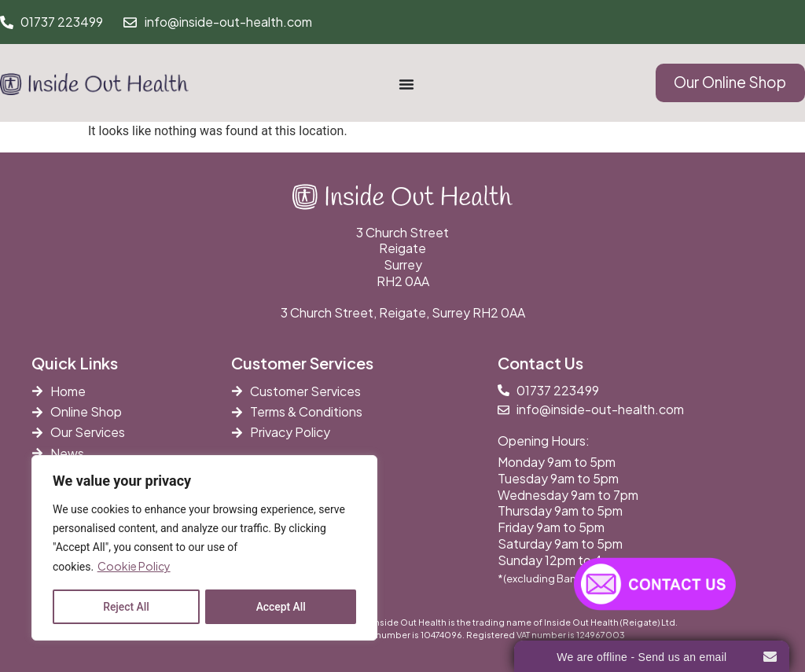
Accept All (281, 607)
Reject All (126, 607)
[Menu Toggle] (406, 84)
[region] (204, 548)
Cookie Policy (134, 567)
